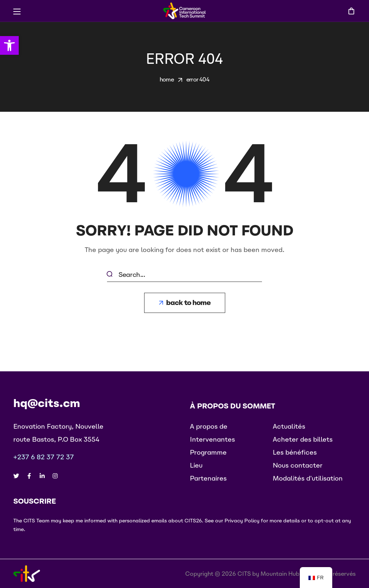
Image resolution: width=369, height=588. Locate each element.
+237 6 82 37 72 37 (44, 457)
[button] (351, 11)
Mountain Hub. (281, 574)
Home (167, 79)
